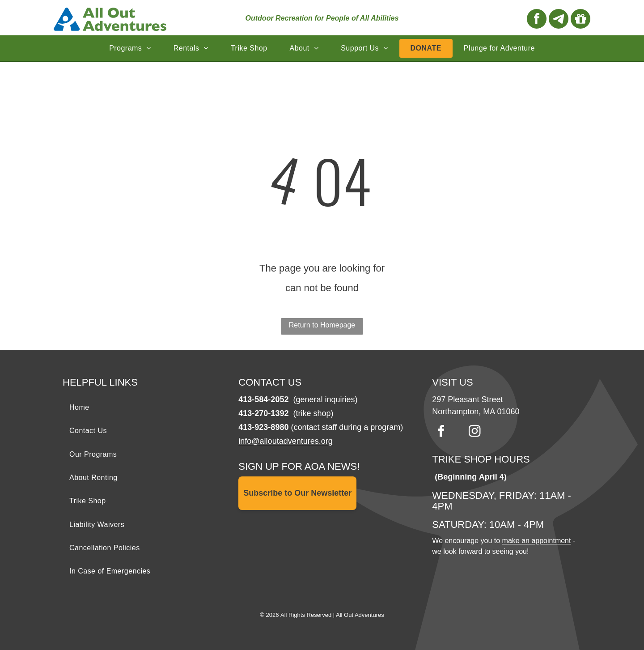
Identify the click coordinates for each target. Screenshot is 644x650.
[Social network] (559, 20)
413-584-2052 (263, 399)
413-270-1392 (263, 413)
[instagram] (475, 432)
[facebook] (537, 20)
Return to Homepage (322, 325)
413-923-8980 (263, 427)
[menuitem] (130, 48)
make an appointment (537, 541)
